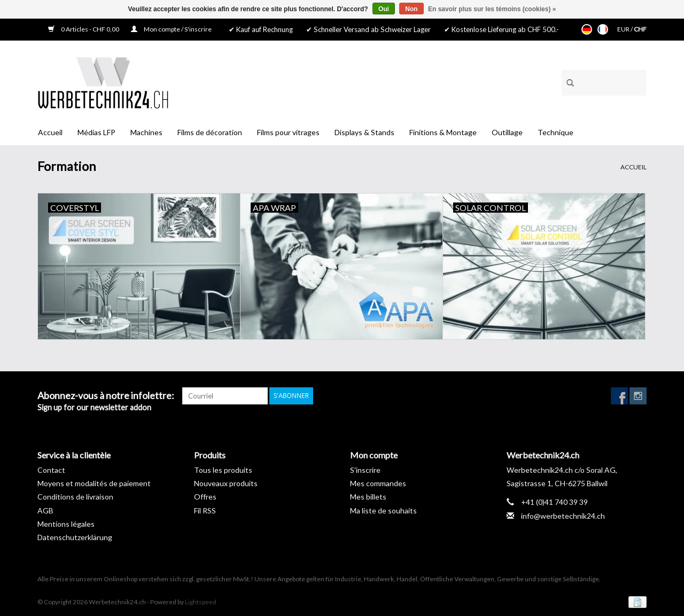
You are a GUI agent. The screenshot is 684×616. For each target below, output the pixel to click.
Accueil (50, 132)
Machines (146, 132)
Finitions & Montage (443, 132)
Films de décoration (210, 132)
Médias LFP (96, 132)
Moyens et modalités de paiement (94, 483)
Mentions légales (66, 524)
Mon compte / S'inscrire (171, 29)
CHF (640, 29)
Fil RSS (205, 510)
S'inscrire (365, 470)
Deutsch (587, 29)
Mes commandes (378, 483)
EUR (624, 29)
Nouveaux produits (226, 483)
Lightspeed (201, 602)
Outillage (507, 132)
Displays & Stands (364, 132)
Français (603, 29)
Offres (205, 497)
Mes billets (368, 497)
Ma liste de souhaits (383, 510)
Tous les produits (223, 470)
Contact (51, 470)
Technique (555, 132)
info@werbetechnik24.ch (563, 516)
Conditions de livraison (75, 497)
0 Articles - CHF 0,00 (84, 29)
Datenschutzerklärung (75, 537)
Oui (384, 9)
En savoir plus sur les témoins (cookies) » (492, 9)
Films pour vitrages (288, 132)
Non (411, 9)
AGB (45, 510)
